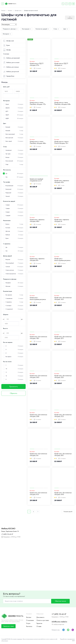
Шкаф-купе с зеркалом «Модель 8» (62, 220)
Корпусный (8, 189)
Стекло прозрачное (11, 274)
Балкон (7, 224)
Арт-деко (8, 154)
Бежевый (8, 127)
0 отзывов (37, 68)
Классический (9, 161)
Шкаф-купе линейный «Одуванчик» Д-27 (36, 180)
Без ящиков (8, 357)
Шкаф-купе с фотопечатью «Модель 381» (63, 455)
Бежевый (8, 131)
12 (6, 376)
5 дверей (8, 216)
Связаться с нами (8, 626)
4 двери (8, 212)
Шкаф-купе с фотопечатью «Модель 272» (63, 416)
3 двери (8, 208)
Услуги (28, 623)
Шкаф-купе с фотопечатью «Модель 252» (63, 377)
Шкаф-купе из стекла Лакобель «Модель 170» (38, 103)
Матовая (8, 286)
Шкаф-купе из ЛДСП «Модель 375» (37, 64)
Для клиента (40, 617)
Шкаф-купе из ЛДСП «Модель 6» (61, 64)
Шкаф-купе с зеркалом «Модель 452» (62, 181)
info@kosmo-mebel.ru (59, 621)
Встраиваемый (9, 186)
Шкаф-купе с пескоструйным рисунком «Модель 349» (38, 299)
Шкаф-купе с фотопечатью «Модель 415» (38, 494)
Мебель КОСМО (8, 529)
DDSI (73, 640)
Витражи (8, 259)
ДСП (7, 111)
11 (6, 372)
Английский (9, 150)
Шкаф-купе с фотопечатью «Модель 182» (38, 338)
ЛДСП (7, 115)
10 (6, 369)
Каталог (29, 617)
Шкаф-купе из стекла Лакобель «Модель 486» (38, 142)
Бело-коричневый (10, 134)
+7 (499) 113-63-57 (7, 534)
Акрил (7, 104)
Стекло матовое (10, 270)
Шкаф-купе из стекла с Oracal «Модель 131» (62, 142)
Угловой (8, 196)
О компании (30, 620)
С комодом (8, 306)
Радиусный (8, 193)
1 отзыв (61, 185)
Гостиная (8, 228)
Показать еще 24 (68, 512)
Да (6, 173)
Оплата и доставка (43, 620)
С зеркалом (9, 302)
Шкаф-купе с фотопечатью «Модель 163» (63, 299)
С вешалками (9, 298)
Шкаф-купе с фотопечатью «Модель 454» (63, 494)
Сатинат (8, 267)
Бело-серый (9, 141)
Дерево (8, 108)
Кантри (7, 157)
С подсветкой (9, 309)
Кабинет (8, 235)
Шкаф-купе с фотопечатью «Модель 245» (38, 377)
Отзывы (39, 626)
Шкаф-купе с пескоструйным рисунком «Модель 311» (62, 260)
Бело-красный (9, 138)
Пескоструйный (10, 263)
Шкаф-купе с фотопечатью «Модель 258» (38, 416)
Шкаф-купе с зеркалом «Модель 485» (37, 220)
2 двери (8, 205)
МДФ (7, 118)
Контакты (29, 626)
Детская (8, 231)
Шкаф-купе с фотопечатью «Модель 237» (63, 338)
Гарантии (39, 623)
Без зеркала (9, 295)
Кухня (7, 238)
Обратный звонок (60, 601)
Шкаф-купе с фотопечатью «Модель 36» (38, 455)
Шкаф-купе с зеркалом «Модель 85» (37, 259)
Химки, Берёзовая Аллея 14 (10, 531)
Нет (7, 177)
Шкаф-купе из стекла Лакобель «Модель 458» (62, 103)
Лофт (7, 164)
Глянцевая (8, 283)
